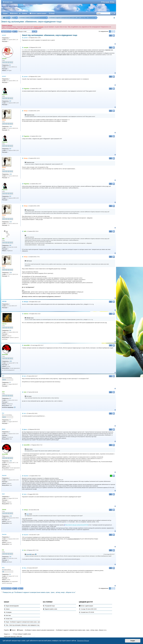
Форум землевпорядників (14, 6)
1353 (11, 361)
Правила (25, 13)
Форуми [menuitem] (5, 13)
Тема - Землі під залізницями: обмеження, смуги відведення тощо (23, 625)
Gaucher (4, 476)
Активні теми (9, 619)
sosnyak (4, 59)
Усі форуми (9, 612)
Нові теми (8, 616)
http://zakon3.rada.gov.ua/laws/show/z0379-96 (77, 525)
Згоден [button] (133, 641)
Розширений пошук (50, 606)
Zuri (3, 376)
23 (10, 382)
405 (10, 245)
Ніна (3, 568)
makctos (4, 324)
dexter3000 (5, 355)
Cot (3, 550)
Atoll (3, 392)
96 (10, 65)
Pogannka (5, 94)
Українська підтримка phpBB (29, 637)
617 (10, 398)
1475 (11, 516)
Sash (3, 494)
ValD (3, 239)
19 (10, 574)
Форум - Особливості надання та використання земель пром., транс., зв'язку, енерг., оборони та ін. (31, 622)
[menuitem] (8, 2)
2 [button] (112, 31)
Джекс (4, 429)
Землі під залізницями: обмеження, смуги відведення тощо (31, 22)
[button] (114, 31)
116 (10, 557)
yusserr (4, 35)
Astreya (4, 510)
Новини (8, 609)
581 (10, 330)
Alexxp (4, 120)
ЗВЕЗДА (4, 301)
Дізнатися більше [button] (83, 641)
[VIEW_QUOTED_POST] (36, 554)
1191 (11, 127)
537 (10, 101)
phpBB (11, 634)
